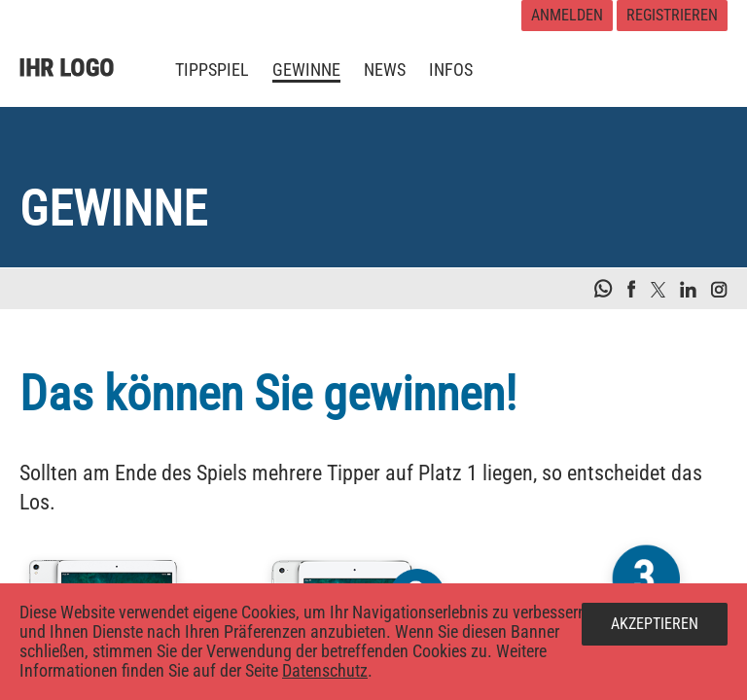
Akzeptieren (655, 624)
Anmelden (567, 15)
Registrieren (672, 15)
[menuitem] (212, 70)
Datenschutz (325, 670)
